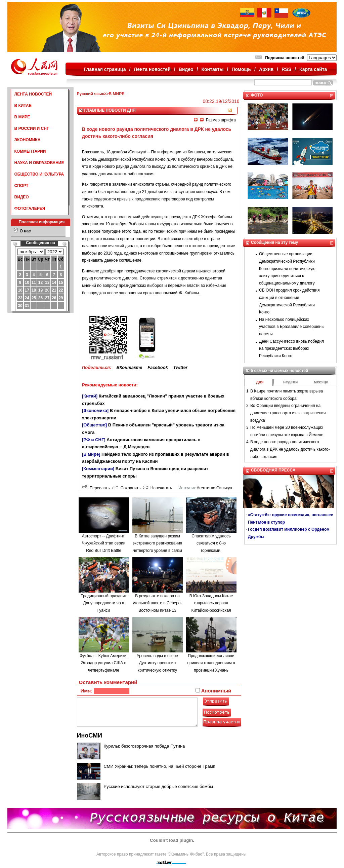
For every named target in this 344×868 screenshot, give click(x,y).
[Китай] (90, 396)
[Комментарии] (98, 469)
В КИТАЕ (23, 106)
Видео (186, 69)
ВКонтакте (129, 367)
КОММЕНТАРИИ (30, 151)
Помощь (241, 69)
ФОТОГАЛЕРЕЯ (30, 209)
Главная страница (105, 69)
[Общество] (94, 425)
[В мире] (91, 454)
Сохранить (126, 488)
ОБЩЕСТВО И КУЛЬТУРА (39, 174)
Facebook (158, 367)
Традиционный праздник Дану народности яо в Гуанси (103, 603)
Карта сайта (313, 69)
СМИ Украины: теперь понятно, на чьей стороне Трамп (160, 766)
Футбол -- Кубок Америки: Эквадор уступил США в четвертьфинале (103, 663)
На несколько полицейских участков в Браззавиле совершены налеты (292, 327)
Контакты (213, 69)
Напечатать (157, 488)
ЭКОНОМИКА (28, 140)
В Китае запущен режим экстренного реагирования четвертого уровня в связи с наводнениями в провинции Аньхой (158, 551)
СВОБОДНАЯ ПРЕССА (273, 470)
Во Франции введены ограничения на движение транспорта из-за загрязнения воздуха (288, 413)
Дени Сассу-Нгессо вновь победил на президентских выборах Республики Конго (291, 349)
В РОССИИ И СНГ (32, 128)
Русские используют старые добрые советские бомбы (159, 786)
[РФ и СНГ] (94, 440)
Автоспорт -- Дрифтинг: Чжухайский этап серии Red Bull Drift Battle (104, 543)
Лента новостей (152, 69)
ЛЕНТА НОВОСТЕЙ (33, 94)
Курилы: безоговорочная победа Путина (144, 746)
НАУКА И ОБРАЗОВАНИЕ (39, 163)
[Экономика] (95, 410)
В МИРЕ (22, 117)
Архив (266, 69)
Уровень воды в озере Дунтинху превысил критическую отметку (157, 663)
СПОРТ (21, 186)
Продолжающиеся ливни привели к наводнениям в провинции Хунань (211, 663)
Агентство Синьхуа (214, 488)
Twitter (180, 367)
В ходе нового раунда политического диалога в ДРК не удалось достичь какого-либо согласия (290, 449)
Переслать (96, 488)
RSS (286, 69)
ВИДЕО (22, 197)
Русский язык (91, 94)
